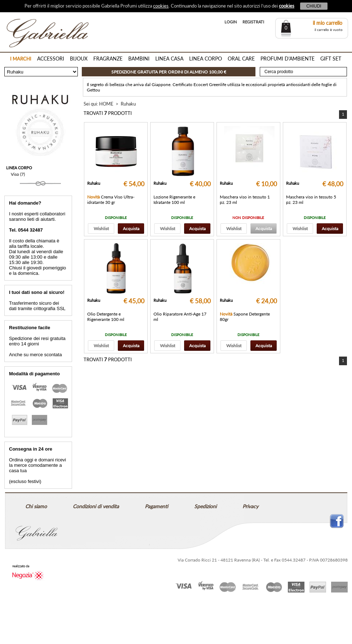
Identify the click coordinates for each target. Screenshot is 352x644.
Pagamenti (157, 506)
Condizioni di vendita (96, 506)
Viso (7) (18, 174)
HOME (106, 104)
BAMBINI (139, 59)
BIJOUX (79, 59)
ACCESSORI (51, 59)
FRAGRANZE (108, 59)
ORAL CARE (241, 59)
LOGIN (231, 22)
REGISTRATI (253, 22)
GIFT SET (331, 59)
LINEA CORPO (206, 59)
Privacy (250, 506)
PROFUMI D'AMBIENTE (288, 59)
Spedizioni (205, 506)
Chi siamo (36, 506)
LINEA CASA (169, 59)
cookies (161, 6)
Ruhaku (128, 104)
